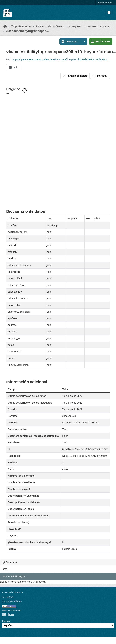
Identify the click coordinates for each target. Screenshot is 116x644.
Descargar (70, 41)
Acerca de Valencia (13, 592)
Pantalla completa (75, 76)
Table (14, 68)
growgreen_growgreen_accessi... (90, 26)
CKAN (8, 615)
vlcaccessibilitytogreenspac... (27, 31)
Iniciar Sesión (105, 3)
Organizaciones (21, 26)
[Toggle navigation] (109, 13)
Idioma (6, 621)
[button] (84, 42)
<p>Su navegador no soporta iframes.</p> (58, 143)
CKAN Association (12, 601)
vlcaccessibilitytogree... (15, 576)
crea (5, 569)
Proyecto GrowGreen (50, 26)
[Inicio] (5, 26)
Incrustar (100, 76)
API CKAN (8, 597)
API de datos (101, 41)
